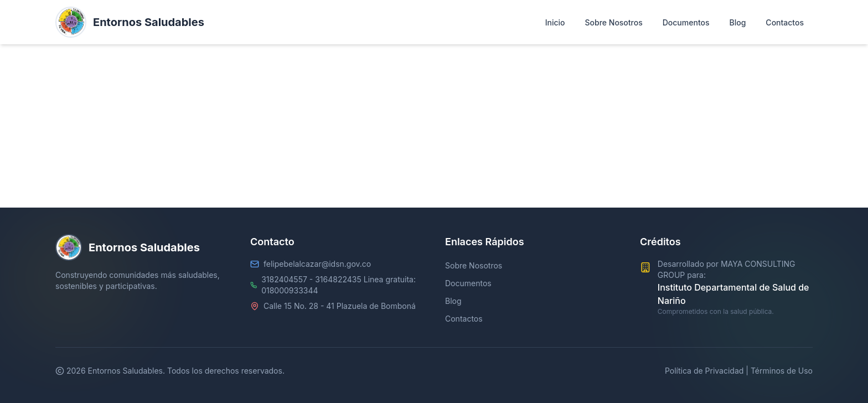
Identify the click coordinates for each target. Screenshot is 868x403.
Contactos (464, 319)
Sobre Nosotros (474, 265)
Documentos (468, 283)
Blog (453, 301)
